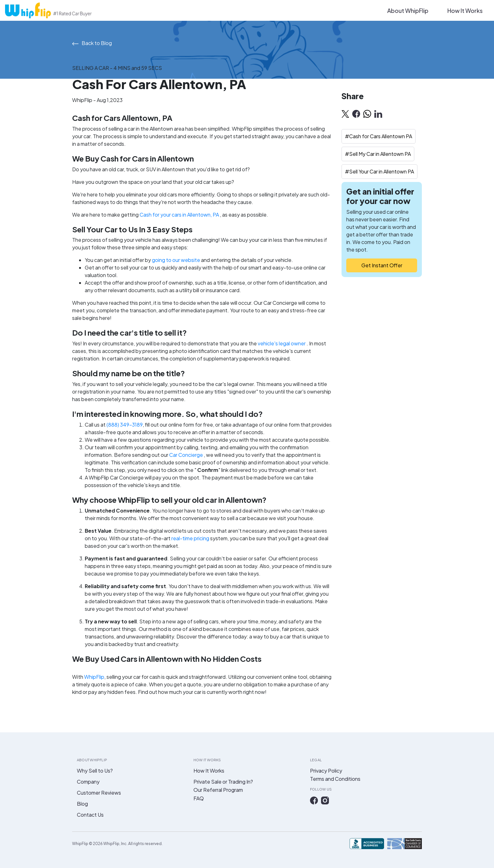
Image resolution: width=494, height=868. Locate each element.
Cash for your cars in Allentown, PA (180, 215)
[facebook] (356, 114)
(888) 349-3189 (125, 425)
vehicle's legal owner (282, 343)
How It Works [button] (465, 11)
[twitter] (345, 114)
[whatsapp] (367, 114)
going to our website (176, 260)
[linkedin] (378, 114)
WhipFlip (94, 677)
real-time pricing (191, 538)
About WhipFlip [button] (408, 11)
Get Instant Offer (382, 265)
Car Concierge (187, 455)
